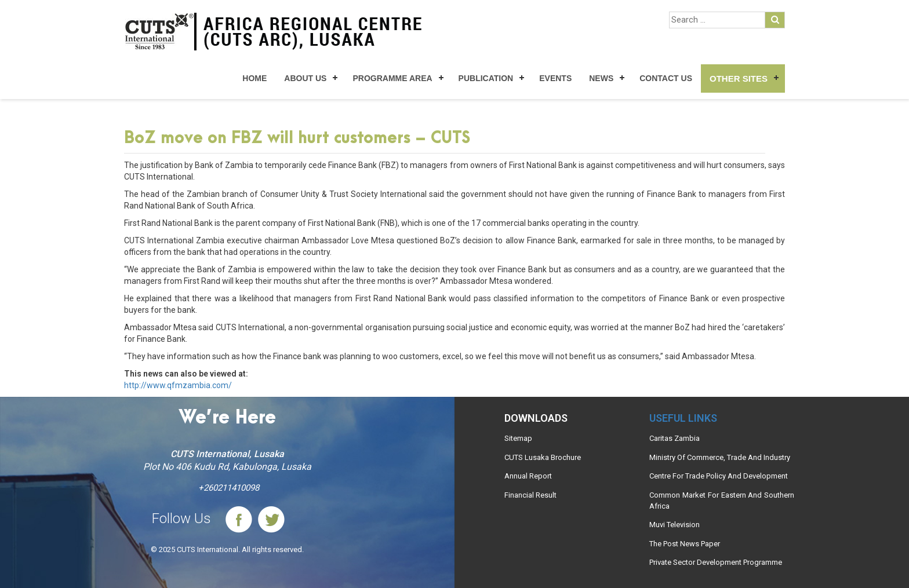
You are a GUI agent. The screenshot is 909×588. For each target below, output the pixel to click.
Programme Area (392, 78)
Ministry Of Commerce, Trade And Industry (720, 457)
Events (555, 78)
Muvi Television (675, 525)
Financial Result (530, 495)
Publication (486, 78)
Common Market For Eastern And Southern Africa (722, 501)
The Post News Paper (685, 544)
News (601, 78)
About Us (305, 78)
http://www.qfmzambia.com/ (178, 385)
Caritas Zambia (675, 438)
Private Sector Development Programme (716, 562)
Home (254, 78)
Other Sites (739, 78)
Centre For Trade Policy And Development (719, 476)
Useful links (683, 418)
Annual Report (528, 476)
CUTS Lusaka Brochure (543, 457)
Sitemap (518, 438)
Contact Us (666, 78)
